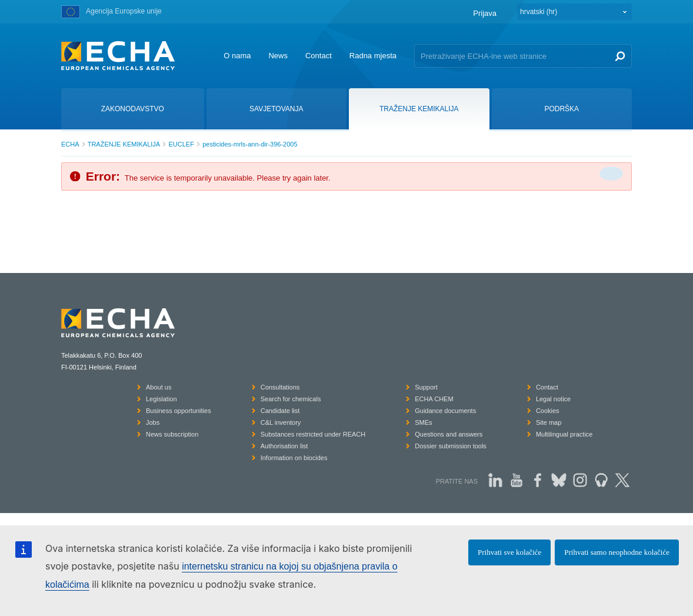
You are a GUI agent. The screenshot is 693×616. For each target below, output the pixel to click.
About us (159, 387)
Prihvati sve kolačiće (509, 552)
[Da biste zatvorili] (611, 174)
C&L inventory (281, 422)
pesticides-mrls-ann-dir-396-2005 (250, 144)
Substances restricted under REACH (313, 434)
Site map (549, 422)
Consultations (280, 387)
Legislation (161, 399)
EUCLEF (181, 144)
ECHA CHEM (434, 399)
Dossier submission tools (451, 446)
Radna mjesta (373, 56)
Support (426, 387)
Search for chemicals (291, 399)
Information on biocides (294, 458)
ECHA (70, 144)
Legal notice (553, 399)
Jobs (153, 422)
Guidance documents (445, 411)
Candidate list (280, 411)
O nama (237, 56)
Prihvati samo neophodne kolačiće (617, 552)
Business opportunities (179, 411)
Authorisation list (284, 446)
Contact (319, 56)
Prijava (485, 13)
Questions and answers (449, 434)
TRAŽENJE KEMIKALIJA (124, 144)
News (278, 56)
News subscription (172, 434)
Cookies (548, 411)
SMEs (423, 422)
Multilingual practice (564, 434)
